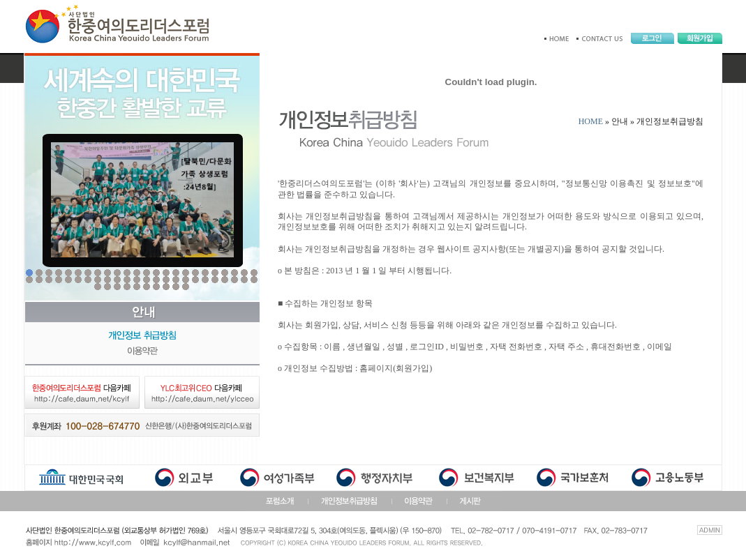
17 (186, 273)
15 (166, 273)
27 (49, 280)
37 (147, 280)
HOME (591, 121)
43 (205, 280)
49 (98, 287)
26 (39, 280)
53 (137, 287)
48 (254, 280)
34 (117, 280)
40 (176, 280)
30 (78, 280)
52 (127, 287)
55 (156, 287)
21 (225, 273)
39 (166, 280)
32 (98, 280)
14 (156, 273)
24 (254, 273)
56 (166, 287)
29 (68, 280)
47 (244, 280)
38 (156, 280)
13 (147, 273)
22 (234, 273)
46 (234, 280)
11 (127, 273)
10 (117, 273)
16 (176, 273)
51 (117, 287)
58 (186, 287)
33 (107, 280)
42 (195, 280)
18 (195, 273)
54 (147, 287)
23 (244, 273)
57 (176, 287)
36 (137, 280)
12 (137, 273)
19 (205, 273)
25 (29, 280)
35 (127, 280)
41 (186, 280)
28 (59, 280)
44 (215, 280)
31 (88, 280)
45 (225, 280)
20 (215, 273)
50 (107, 287)
